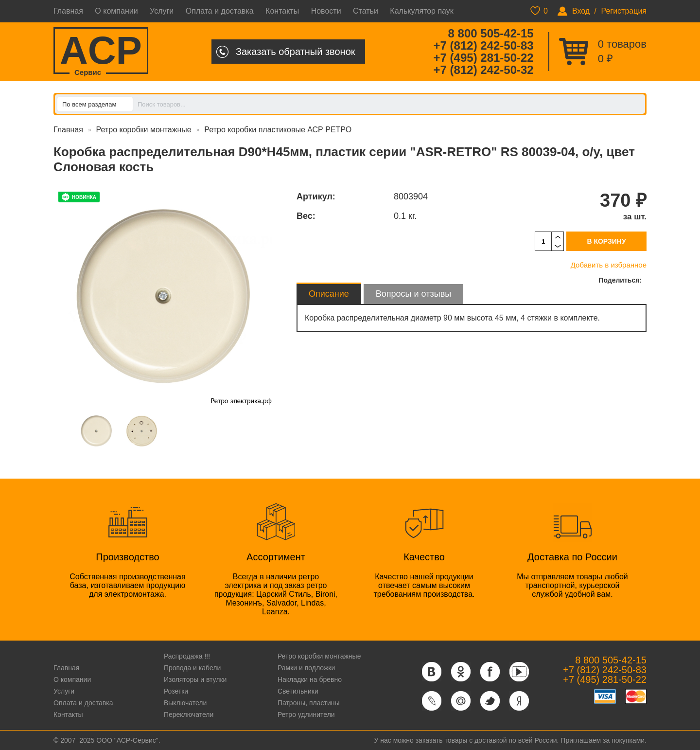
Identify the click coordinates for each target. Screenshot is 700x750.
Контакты (282, 11)
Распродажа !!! (187, 656)
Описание (329, 294)
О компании (116, 11)
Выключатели (185, 703)
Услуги (162, 11)
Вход (581, 11)
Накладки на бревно (310, 679)
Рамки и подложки (306, 668)
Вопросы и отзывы (413, 294)
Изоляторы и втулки (195, 679)
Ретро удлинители (306, 714)
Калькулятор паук (422, 11)
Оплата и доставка (220, 11)
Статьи (366, 11)
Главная (68, 11)
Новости (326, 11)
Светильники (298, 691)
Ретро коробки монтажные (144, 130)
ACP (101, 51)
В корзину (606, 241)
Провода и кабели (192, 668)
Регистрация (624, 11)
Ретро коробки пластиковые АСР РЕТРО (278, 130)
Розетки (176, 691)
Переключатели (189, 714)
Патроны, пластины (309, 703)
